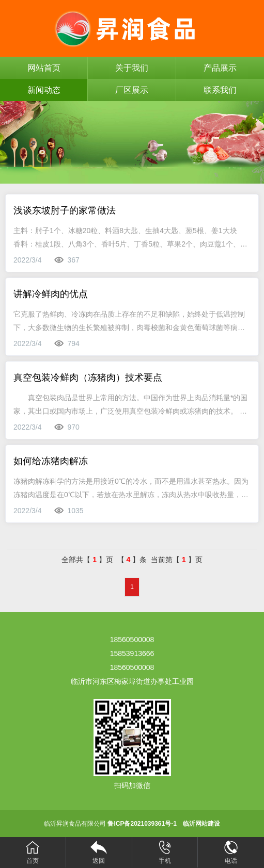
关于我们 (132, 68)
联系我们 (220, 90)
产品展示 (220, 68)
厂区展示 (132, 90)
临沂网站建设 (201, 824)
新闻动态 (44, 90)
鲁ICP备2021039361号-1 (142, 824)
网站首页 (44, 68)
